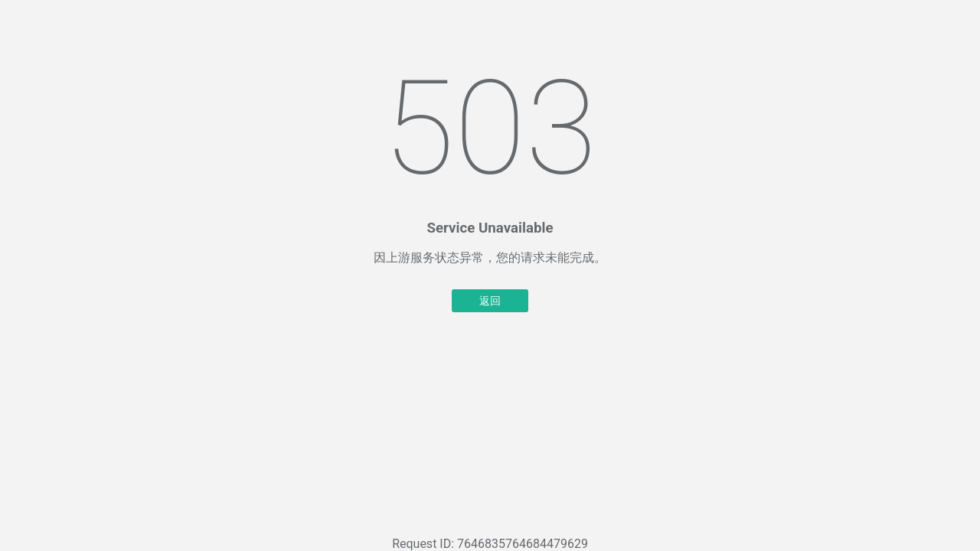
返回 (490, 301)
